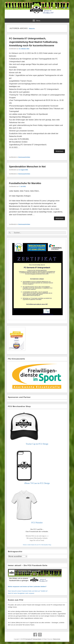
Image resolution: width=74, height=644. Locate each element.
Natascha (32, 29)
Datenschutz (57, 639)
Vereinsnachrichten (24, 157)
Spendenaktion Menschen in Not (27, 167)
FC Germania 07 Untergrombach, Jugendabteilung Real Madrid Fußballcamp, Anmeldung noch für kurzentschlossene (34, 42)
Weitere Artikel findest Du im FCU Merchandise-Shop (37, 545)
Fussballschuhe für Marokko (25, 183)
